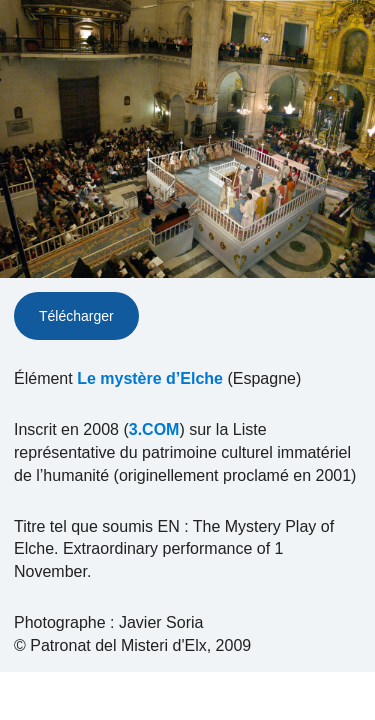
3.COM (154, 429)
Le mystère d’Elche (150, 378)
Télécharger (76, 316)
